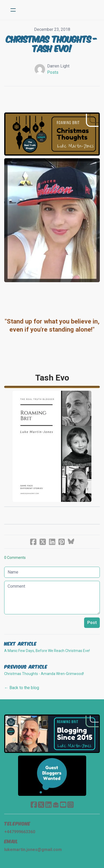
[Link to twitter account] (41, 805)
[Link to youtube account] (63, 805)
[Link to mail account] (56, 805)
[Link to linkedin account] (48, 805)
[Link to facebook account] (34, 805)
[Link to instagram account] (70, 805)
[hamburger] (13, 10)
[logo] (59, 10)
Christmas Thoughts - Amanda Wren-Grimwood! (44, 674)
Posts (53, 72)
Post (92, 623)
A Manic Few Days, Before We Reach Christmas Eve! (47, 651)
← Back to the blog (22, 688)
